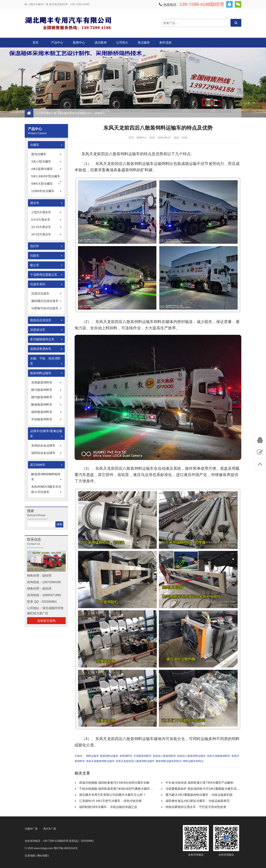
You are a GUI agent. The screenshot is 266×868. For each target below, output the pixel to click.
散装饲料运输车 (46, 373)
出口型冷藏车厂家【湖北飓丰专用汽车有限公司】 (68, 23)
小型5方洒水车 (46, 212)
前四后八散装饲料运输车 (191, 756)
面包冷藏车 (46, 154)
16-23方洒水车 (46, 234)
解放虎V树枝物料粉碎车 (46, 477)
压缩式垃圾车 (46, 294)
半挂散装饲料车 (46, 419)
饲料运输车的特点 (193, 761)
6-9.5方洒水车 (46, 220)
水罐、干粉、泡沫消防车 (46, 361)
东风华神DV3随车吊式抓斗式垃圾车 (46, 490)
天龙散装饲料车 (143, 756)
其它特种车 (46, 465)
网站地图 (42, 856)
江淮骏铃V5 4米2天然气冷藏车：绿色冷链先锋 (110, 801)
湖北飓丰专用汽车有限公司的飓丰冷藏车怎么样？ (112, 795)
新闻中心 (79, 42)
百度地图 (30, 856)
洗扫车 (46, 246)
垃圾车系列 (46, 284)
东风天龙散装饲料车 (219, 756)
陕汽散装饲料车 (46, 390)
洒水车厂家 (50, 829)
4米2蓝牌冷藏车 (46, 169)
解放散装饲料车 (46, 405)
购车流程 (165, 42)
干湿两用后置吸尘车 (46, 275)
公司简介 (122, 42)
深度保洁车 (46, 330)
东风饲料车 (126, 756)
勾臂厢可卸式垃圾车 (46, 308)
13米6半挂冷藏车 (46, 191)
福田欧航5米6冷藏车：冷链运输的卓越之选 (108, 807)
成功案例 (101, 42)
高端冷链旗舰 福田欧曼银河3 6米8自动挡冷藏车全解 (114, 783)
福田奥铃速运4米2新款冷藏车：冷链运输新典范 (198, 801)
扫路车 (46, 256)
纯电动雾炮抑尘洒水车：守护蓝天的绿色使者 (196, 807)
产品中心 (57, 44)
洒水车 (46, 203)
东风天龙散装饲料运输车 (100, 761)
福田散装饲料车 (46, 412)
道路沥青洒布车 (46, 349)
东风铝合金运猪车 (46, 445)
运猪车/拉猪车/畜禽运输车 (46, 434)
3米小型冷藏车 (46, 162)
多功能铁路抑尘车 (46, 339)
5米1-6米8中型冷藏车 (46, 177)
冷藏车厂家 (31, 829)
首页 (36, 42)
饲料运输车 (92, 756)
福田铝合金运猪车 (46, 453)
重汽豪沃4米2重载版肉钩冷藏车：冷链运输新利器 (199, 795)
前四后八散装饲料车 (164, 756)
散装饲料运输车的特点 (169, 761)
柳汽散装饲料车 (46, 397)
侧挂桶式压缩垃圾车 (46, 301)
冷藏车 (46, 145)
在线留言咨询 (46, 621)
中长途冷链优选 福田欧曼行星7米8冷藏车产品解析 (199, 783)
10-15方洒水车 (46, 227)
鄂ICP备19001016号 (66, 848)
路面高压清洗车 (46, 320)
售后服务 (144, 42)
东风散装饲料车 (46, 382)
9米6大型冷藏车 (45, 184)
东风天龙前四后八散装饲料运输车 (135, 761)
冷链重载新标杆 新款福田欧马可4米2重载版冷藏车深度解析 (205, 789)
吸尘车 (46, 265)
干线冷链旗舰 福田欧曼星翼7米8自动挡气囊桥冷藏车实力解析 (121, 789)
